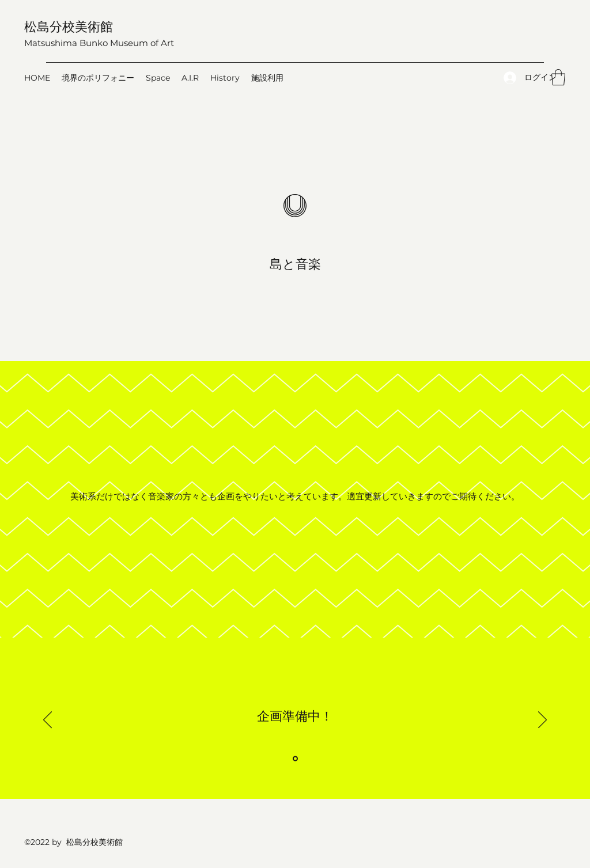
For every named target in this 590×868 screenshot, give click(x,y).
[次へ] (542, 721)
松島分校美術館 (69, 26)
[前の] (48, 721)
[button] (558, 77)
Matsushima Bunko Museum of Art (99, 43)
